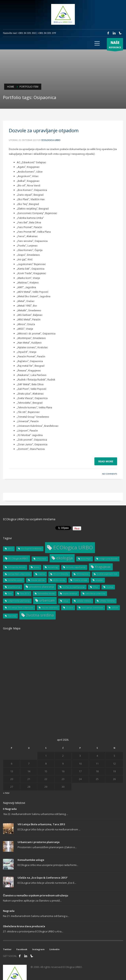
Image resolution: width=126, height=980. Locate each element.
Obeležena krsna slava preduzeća (24, 926)
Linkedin (55, 949)
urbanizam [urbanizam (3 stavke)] (47, 600)
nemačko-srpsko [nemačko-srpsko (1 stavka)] (15, 580)
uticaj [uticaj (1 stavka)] (66, 601)
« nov (6, 793)
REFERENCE (115, 45)
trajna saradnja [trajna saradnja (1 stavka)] (70, 593)
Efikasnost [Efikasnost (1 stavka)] (41, 559)
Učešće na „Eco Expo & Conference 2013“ (43, 878)
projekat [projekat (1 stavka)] (99, 580)
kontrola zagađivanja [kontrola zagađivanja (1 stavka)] (76, 567)
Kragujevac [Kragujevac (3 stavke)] (103, 567)
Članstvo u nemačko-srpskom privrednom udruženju (36, 895)
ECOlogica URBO (51, 140)
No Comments (110, 474)
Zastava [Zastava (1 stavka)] (70, 608)
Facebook (22, 949)
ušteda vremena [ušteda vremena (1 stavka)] (107, 601)
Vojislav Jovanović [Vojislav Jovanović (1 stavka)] (50, 608)
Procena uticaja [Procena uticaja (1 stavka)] (80, 580)
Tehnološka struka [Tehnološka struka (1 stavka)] (46, 593)
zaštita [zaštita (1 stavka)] (115, 608)
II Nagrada (10, 809)
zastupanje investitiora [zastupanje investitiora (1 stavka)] (92, 608)
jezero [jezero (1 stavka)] (37, 567)
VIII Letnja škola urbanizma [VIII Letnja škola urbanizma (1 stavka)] (21, 608)
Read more (106, 461)
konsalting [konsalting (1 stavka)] (53, 567)
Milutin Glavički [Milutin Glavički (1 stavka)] (61, 574)
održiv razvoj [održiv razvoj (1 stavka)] (59, 580)
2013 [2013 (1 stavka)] (10, 549)
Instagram (38, 949)
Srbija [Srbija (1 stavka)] (95, 587)
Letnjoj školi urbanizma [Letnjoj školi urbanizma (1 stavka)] (19, 574)
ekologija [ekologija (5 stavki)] (64, 558)
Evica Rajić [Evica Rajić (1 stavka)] (86, 559)
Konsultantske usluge (31, 860)
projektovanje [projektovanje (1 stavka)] (14, 587)
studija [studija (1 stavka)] (110, 587)
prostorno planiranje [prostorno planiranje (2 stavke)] (42, 587)
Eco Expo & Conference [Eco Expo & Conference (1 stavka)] (31, 549)
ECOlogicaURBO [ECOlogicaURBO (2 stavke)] (18, 558)
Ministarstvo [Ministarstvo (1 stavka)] (82, 574)
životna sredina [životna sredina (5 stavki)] (40, 615)
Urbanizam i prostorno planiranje (39, 842)
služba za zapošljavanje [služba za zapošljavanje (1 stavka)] (74, 587)
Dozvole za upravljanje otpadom (44, 130)
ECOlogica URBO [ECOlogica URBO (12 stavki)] (73, 547)
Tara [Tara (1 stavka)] (10, 593)
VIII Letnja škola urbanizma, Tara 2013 (41, 824)
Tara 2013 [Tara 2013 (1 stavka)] (25, 593)
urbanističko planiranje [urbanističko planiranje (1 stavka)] (19, 601)
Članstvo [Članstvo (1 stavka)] (12, 616)
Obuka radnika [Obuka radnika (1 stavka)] (38, 580)
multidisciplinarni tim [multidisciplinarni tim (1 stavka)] (107, 574)
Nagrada (9, 911)
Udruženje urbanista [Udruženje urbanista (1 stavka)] (95, 593)
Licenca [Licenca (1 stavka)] (42, 574)
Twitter (7, 949)
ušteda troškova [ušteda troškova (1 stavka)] (84, 601)
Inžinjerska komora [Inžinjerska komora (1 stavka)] (17, 567)
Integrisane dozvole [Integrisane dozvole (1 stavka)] (108, 559)
